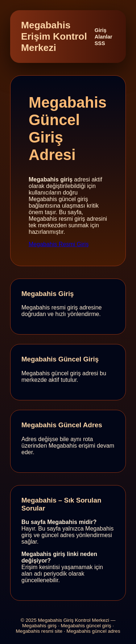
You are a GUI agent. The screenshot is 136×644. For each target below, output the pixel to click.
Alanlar (104, 37)
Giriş (101, 30)
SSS (100, 43)
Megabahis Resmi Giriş (59, 244)
